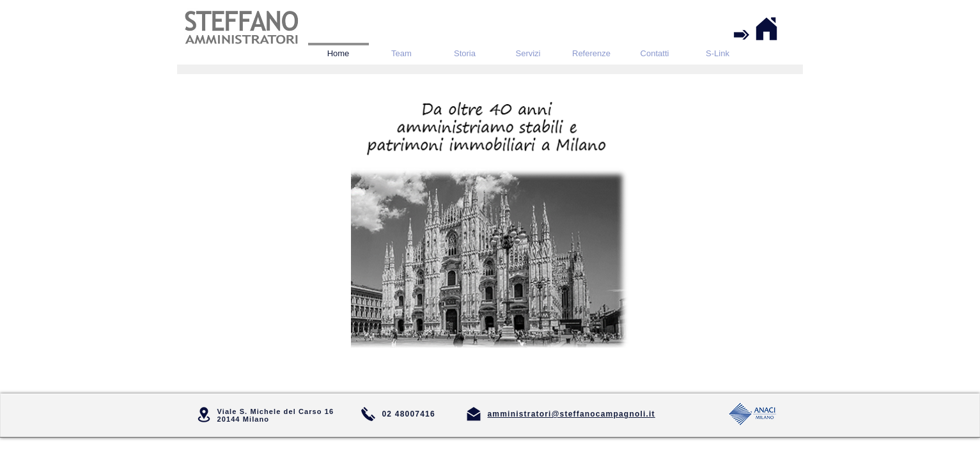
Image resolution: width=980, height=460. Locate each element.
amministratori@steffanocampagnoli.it (572, 414)
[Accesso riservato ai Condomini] (742, 34)
